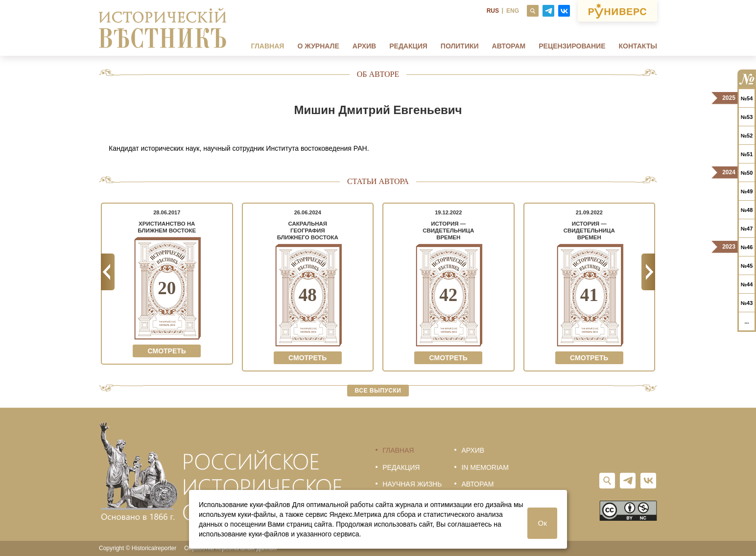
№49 (747, 191)
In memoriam (485, 467)
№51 (747, 154)
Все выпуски (378, 391)
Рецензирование (572, 46)
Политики (460, 46)
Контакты (638, 46)
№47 (747, 229)
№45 (747, 266)
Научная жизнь (412, 484)
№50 (747, 173)
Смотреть (167, 351)
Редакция (408, 46)
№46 (747, 247)
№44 (747, 284)
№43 (747, 303)
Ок (543, 523)
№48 (747, 210)
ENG (513, 11)
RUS (493, 11)
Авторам (509, 46)
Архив (364, 46)
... (746, 322)
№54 (747, 98)
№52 (747, 136)
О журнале (318, 46)
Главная (267, 46)
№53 (747, 117)
